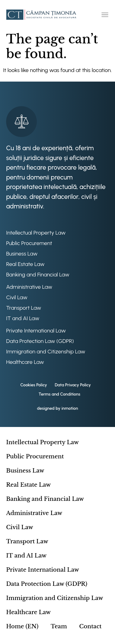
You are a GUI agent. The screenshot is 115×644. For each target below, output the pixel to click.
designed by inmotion (57, 408)
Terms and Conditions (59, 394)
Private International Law (36, 331)
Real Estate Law (25, 264)
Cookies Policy (34, 385)
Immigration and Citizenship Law (46, 352)
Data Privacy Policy (73, 385)
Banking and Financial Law (38, 275)
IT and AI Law (23, 318)
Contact (90, 626)
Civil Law (17, 297)
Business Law (22, 254)
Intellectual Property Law (36, 233)
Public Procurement (29, 243)
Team (59, 626)
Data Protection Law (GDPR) (40, 341)
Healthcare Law (25, 362)
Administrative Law (29, 287)
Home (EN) (22, 626)
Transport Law (24, 308)
